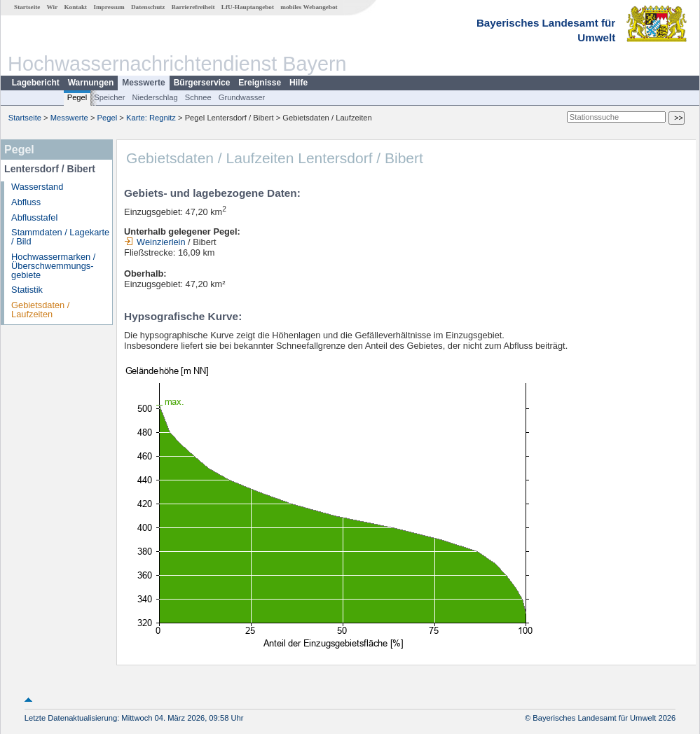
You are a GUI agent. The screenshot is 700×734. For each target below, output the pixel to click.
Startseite (27, 7)
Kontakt (75, 7)
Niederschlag (155, 97)
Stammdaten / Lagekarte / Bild (60, 237)
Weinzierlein (155, 242)
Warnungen (91, 83)
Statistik (27, 290)
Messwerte (143, 83)
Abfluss (26, 202)
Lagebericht (36, 83)
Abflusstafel (34, 217)
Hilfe (298, 83)
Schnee (198, 97)
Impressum (109, 7)
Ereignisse (260, 83)
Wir (53, 7)
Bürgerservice (202, 83)
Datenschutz (148, 7)
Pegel (77, 97)
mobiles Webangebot (309, 7)
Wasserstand (37, 187)
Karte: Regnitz (151, 118)
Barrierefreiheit (193, 7)
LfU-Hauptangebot (248, 7)
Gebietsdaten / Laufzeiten (40, 310)
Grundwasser (242, 97)
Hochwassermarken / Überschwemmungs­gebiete (53, 266)
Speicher (109, 97)
